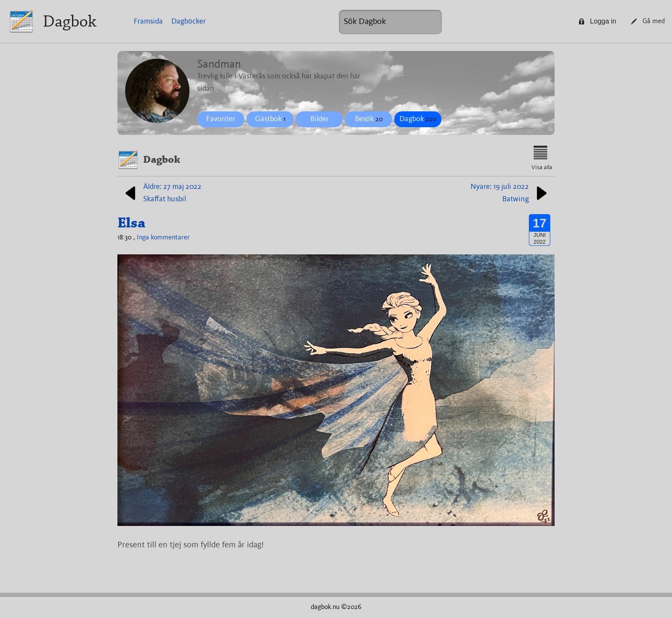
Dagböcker (189, 21)
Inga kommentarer (163, 238)
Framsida (148, 21)
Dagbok (70, 21)
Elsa (131, 223)
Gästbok (270, 119)
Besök (369, 119)
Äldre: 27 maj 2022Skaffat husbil (162, 193)
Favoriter (221, 119)
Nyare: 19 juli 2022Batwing (510, 193)
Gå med (648, 21)
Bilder (319, 119)
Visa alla (542, 158)
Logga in (597, 21)
